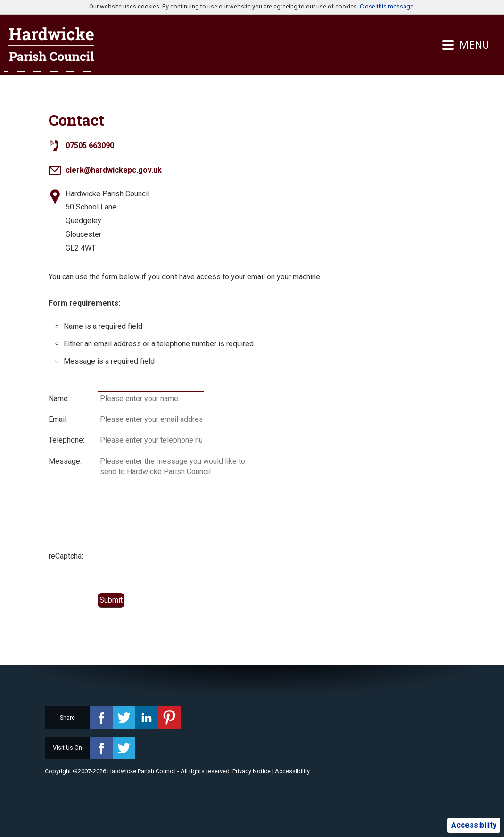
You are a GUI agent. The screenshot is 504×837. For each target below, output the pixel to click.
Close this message (387, 6)
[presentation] (169, 567)
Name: (59, 398)
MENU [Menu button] (466, 45)
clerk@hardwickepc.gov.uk (114, 170)
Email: (58, 419)
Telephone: (66, 440)
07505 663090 (90, 146)
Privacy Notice (252, 771)
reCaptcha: (66, 556)
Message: (65, 461)
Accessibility (474, 825)
